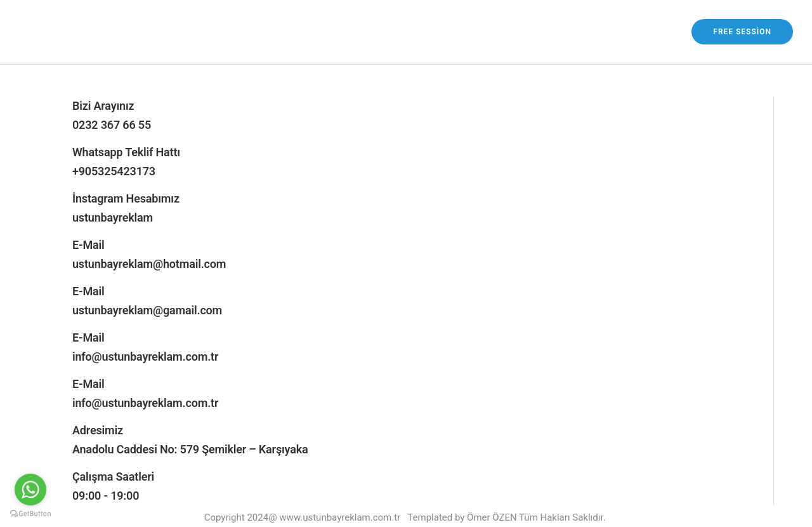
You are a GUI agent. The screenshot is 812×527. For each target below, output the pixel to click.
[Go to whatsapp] (30, 490)
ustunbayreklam (113, 217)
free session (742, 32)
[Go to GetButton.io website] (30, 514)
